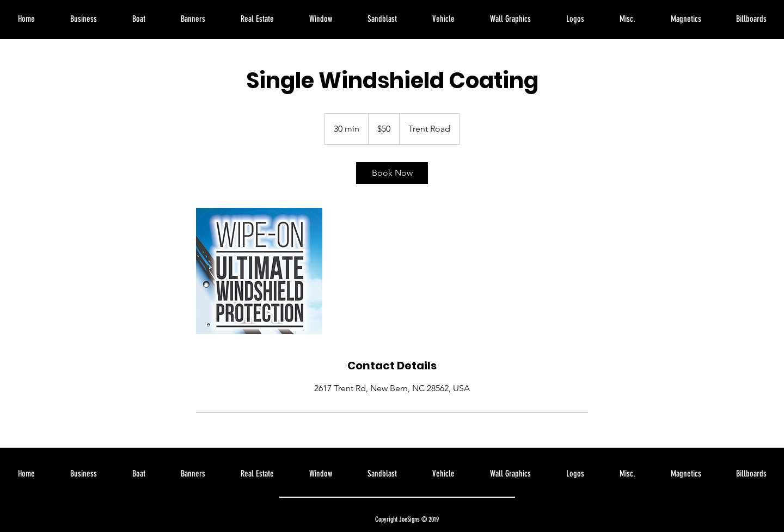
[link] (392, 173)
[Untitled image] (259, 271)
